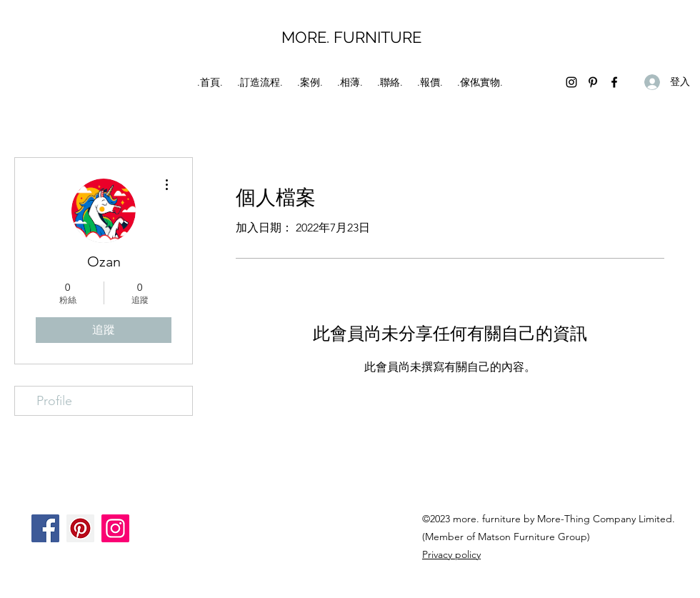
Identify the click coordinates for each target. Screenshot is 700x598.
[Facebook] (614, 82)
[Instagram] (571, 82)
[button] (310, 82)
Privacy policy (451, 554)
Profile (54, 401)
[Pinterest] (593, 82)
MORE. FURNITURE (351, 37)
